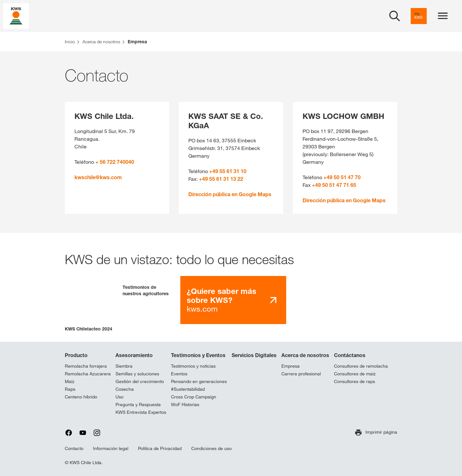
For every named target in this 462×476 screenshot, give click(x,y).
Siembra (124, 366)
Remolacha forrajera (86, 366)
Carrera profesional (301, 374)
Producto (76, 355)
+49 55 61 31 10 (228, 171)
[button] (89, 304)
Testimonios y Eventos (198, 355)
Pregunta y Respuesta (138, 405)
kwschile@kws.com (98, 177)
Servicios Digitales (254, 355)
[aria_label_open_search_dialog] (395, 16)
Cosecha (125, 389)
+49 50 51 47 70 (342, 177)
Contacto (74, 448)
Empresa (291, 366)
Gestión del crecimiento (140, 381)
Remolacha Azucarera (88, 374)
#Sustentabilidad (188, 389)
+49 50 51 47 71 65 (334, 185)
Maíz (70, 381)
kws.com (222, 300)
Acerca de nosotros (305, 355)
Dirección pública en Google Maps (230, 194)
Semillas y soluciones (137, 374)
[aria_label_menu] (443, 16)
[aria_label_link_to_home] (16, 16)
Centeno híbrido (81, 397)
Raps (70, 389)
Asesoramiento (134, 355)
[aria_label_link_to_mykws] (419, 16)
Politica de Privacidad (160, 448)
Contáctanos (350, 355)
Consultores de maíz (355, 374)
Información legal (111, 448)
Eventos (179, 374)
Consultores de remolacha (361, 366)
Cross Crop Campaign (194, 397)
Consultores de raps (355, 381)
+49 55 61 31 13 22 (221, 179)
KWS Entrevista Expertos (141, 412)
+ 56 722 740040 (115, 162)
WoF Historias (185, 405)
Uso (120, 397)
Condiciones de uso (211, 448)
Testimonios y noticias (193, 366)
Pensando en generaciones (199, 381)
